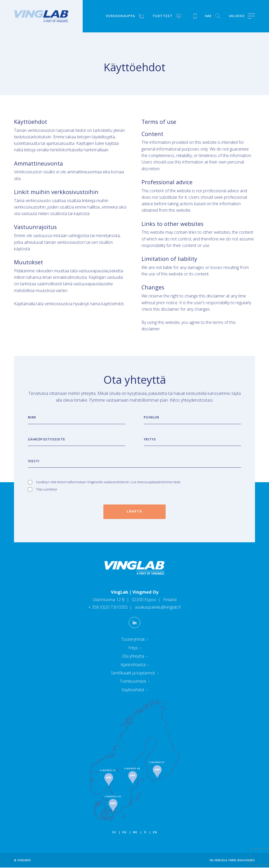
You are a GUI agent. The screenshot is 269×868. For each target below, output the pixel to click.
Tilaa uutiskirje (47, 489)
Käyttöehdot (134, 690)
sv (114, 833)
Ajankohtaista (134, 665)
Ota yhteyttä (134, 657)
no (135, 833)
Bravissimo (246, 860)
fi (145, 833)
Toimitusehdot (134, 682)
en (155, 833)
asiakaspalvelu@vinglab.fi (158, 608)
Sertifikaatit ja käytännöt (134, 673)
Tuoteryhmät (134, 640)
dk (124, 833)
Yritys (134, 648)
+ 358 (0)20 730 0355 (109, 608)
